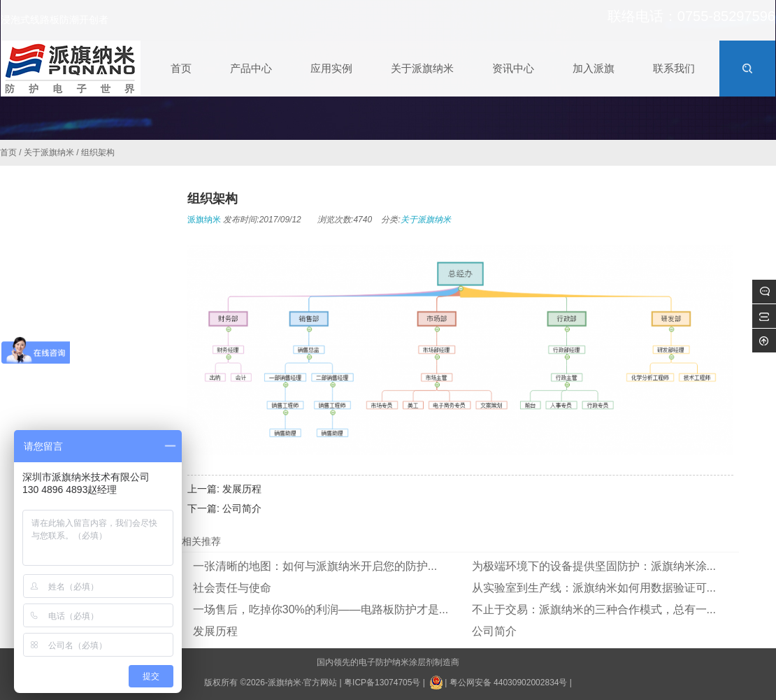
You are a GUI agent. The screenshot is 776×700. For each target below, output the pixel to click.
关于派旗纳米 (49, 152)
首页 (8, 152)
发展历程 (242, 489)
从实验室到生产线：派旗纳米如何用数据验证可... (594, 588)
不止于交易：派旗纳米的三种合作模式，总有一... (594, 609)
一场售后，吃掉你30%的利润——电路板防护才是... (321, 609)
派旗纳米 (204, 220)
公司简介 (242, 508)
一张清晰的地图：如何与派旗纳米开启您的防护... (315, 566)
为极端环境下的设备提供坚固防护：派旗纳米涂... (594, 566)
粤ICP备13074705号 (382, 683)
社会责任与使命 (232, 588)
